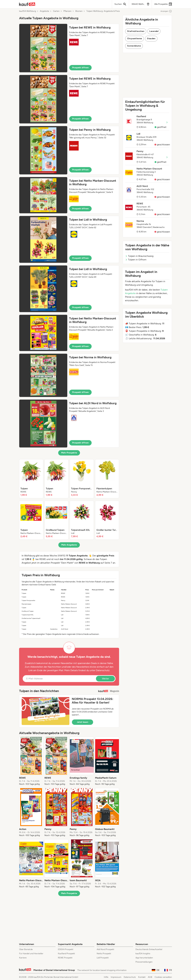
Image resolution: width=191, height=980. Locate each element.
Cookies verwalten (163, 977)
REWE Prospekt (65, 958)
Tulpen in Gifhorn (136, 260)
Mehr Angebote (69, 545)
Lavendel (154, 31)
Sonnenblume (134, 46)
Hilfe (106, 977)
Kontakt (142, 977)
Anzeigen (166, 11)
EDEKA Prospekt (66, 949)
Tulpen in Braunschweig (139, 256)
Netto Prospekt (104, 954)
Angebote (44, 11)
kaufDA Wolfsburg (28, 11)
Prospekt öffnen (80, 68)
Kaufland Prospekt (66, 954)
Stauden (151, 39)
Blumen (79, 11)
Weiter (105, 679)
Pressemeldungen (144, 962)
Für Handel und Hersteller (31, 954)
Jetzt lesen (83, 722)
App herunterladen (144, 958)
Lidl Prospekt (103, 958)
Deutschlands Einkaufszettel (149, 949)
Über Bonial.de (26, 949)
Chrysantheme (135, 39)
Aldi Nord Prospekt (105, 949)
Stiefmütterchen (136, 31)
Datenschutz (103, 670)
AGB (150, 977)
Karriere (23, 958)
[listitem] (31, 479)
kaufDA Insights (143, 954)
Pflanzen (67, 11)
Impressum (116, 977)
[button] (69, 48)
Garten (56, 11)
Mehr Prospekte (69, 453)
